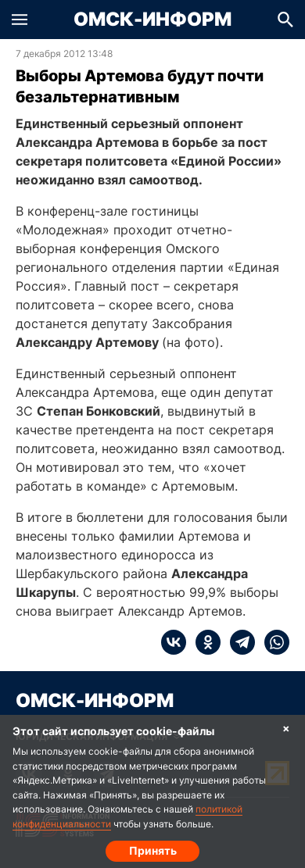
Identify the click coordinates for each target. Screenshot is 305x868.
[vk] (174, 642)
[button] (20, 20)
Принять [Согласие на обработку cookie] (153, 850)
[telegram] (238, 642)
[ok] (203, 642)
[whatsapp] (272, 642)
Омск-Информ (152, 20)
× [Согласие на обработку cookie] (286, 728)
